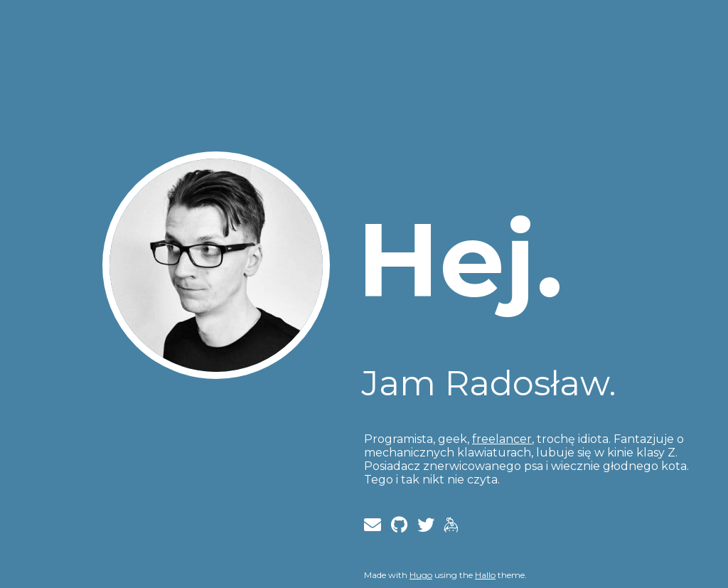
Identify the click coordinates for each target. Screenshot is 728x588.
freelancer (502, 439)
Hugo (421, 575)
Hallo (485, 575)
